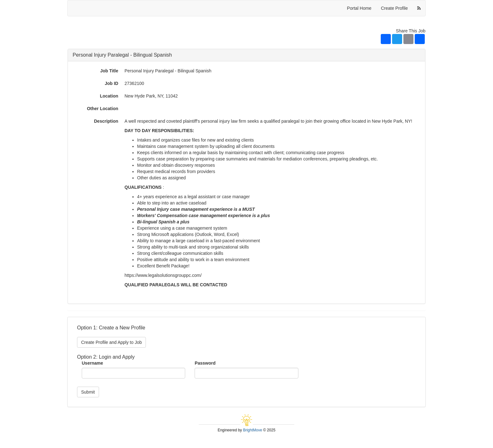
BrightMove (253, 430)
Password (205, 363)
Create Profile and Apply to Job (111, 342)
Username (92, 363)
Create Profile (394, 8)
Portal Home (359, 8)
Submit (88, 392)
